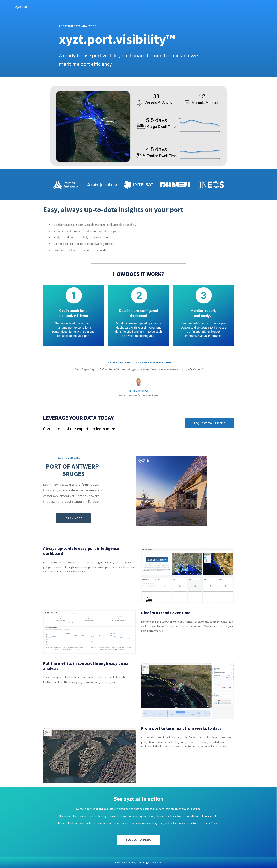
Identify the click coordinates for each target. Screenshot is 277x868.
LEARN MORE (73, 518)
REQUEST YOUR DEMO (210, 423)
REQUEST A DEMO (138, 840)
